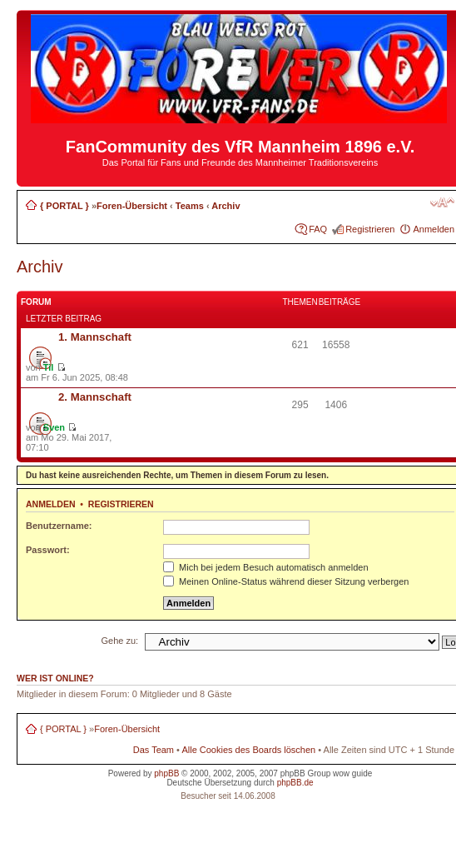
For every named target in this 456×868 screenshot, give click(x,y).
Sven (54, 427)
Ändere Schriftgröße (442, 202)
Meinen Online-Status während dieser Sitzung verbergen (286, 581)
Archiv (226, 206)
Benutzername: (59, 526)
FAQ (318, 229)
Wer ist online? (55, 678)
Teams (190, 206)
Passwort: (48, 550)
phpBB (166, 773)
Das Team (154, 750)
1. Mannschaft (95, 337)
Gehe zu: (120, 641)
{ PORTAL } (64, 206)
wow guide (352, 773)
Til (49, 367)
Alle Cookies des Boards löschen (248, 750)
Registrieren (370, 229)
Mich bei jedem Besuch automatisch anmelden (266, 567)
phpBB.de (295, 783)
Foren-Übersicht (132, 206)
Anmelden (434, 229)
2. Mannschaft (95, 397)
